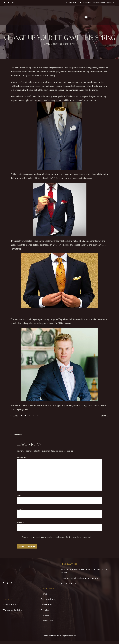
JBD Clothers (51, 638)
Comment (21, 544)
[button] (86, 19)
